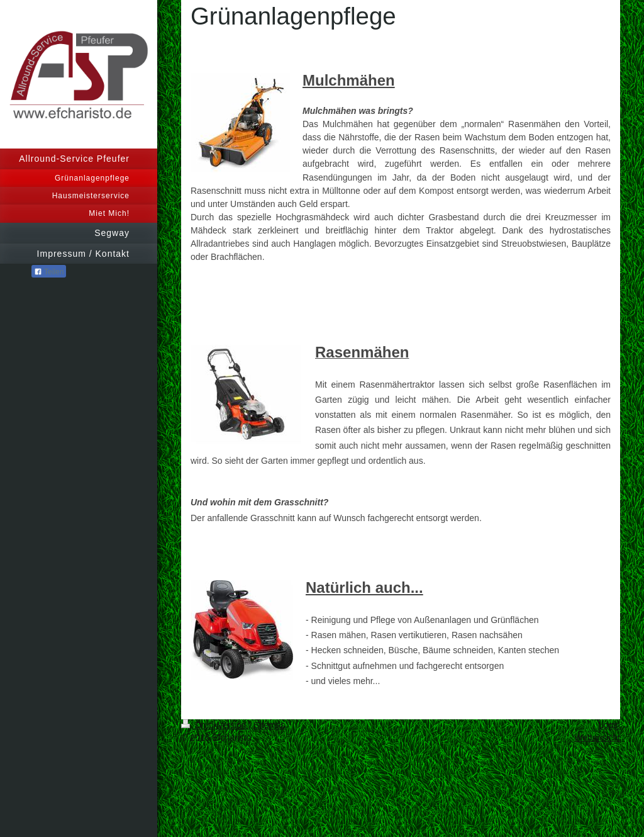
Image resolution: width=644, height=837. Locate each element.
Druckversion (215, 725)
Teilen (49, 272)
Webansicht (597, 738)
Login (609, 725)
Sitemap (269, 725)
